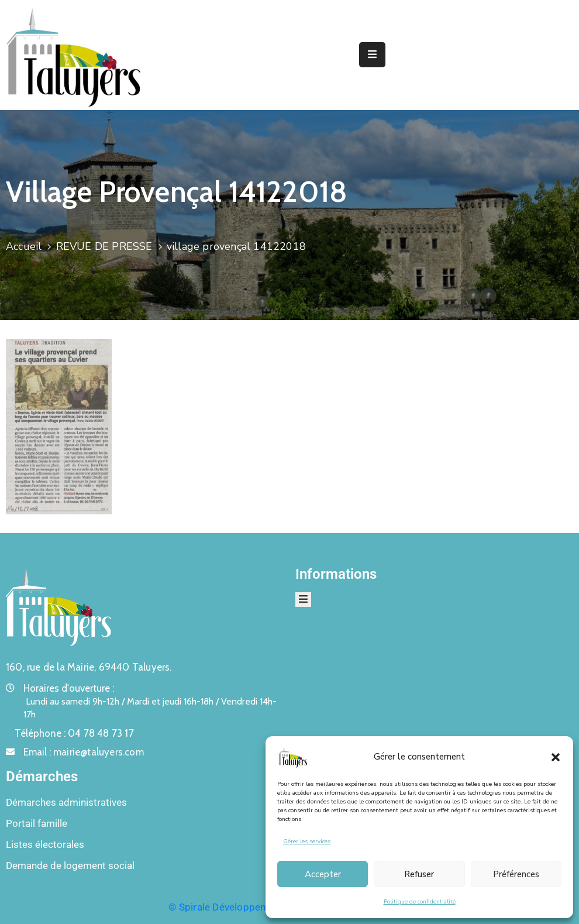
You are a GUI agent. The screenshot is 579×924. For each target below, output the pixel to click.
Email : (84, 752)
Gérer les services (307, 841)
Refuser (419, 874)
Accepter (323, 874)
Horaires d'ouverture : (69, 688)
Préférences (516, 874)
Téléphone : (74, 733)
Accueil (24, 246)
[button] (556, 757)
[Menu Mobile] (372, 55)
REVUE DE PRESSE (104, 246)
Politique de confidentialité (420, 902)
